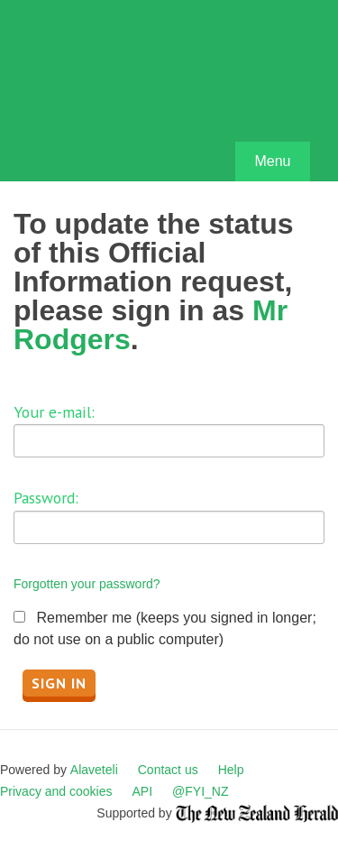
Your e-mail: (54, 412)
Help (231, 770)
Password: (46, 498)
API (143, 791)
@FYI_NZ (200, 791)
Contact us (168, 770)
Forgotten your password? (87, 584)
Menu (272, 161)
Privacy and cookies (56, 791)
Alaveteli (94, 770)
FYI (117, 95)
